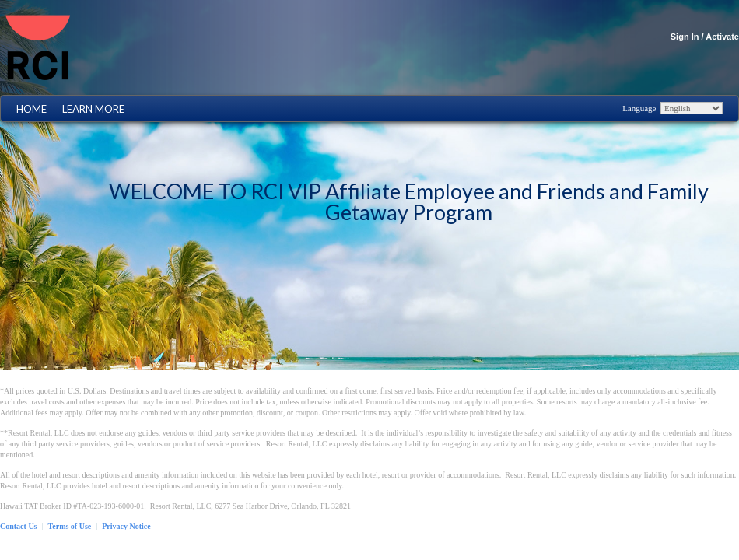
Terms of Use (70, 526)
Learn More (93, 109)
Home (32, 109)
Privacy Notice (126, 526)
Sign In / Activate (705, 37)
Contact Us (19, 526)
